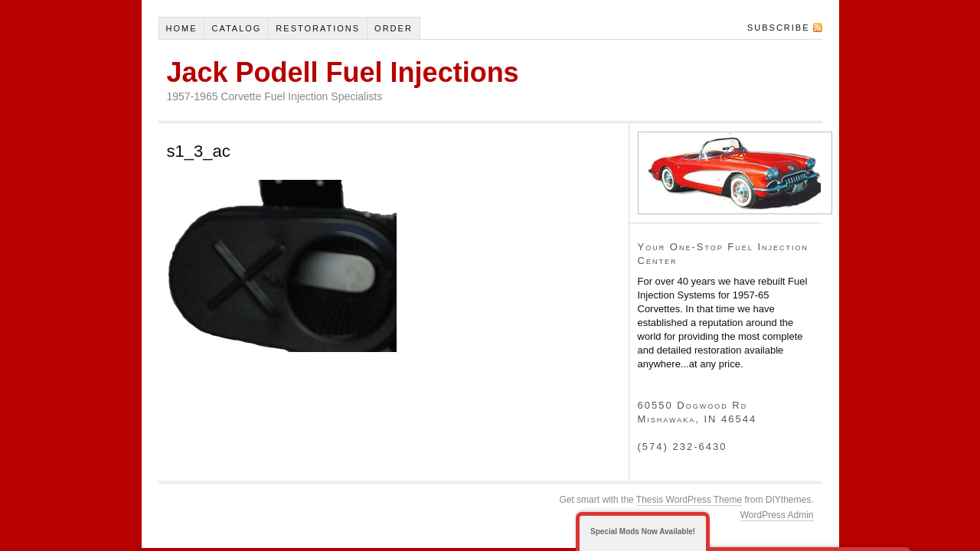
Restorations (318, 28)
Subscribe (779, 28)
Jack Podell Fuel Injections (343, 72)
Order (394, 28)
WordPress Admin (777, 515)
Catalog (236, 28)
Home (181, 28)
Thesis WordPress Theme (689, 500)
